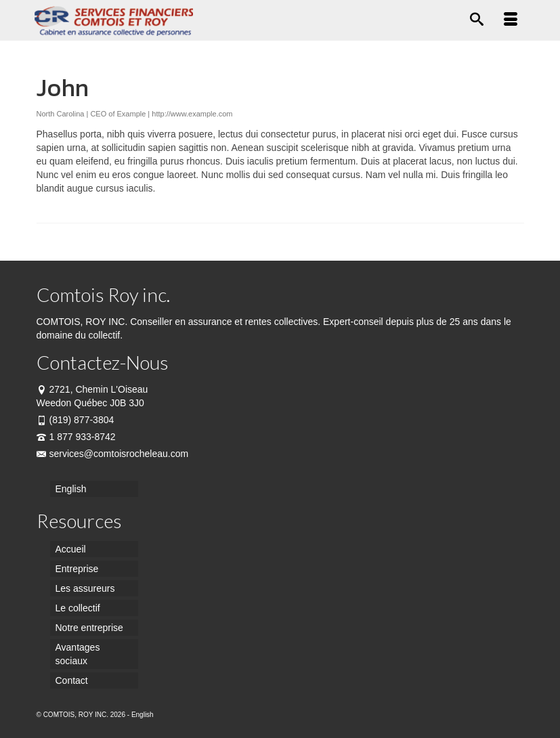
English (143, 715)
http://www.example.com (192, 114)
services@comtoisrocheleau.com (113, 454)
